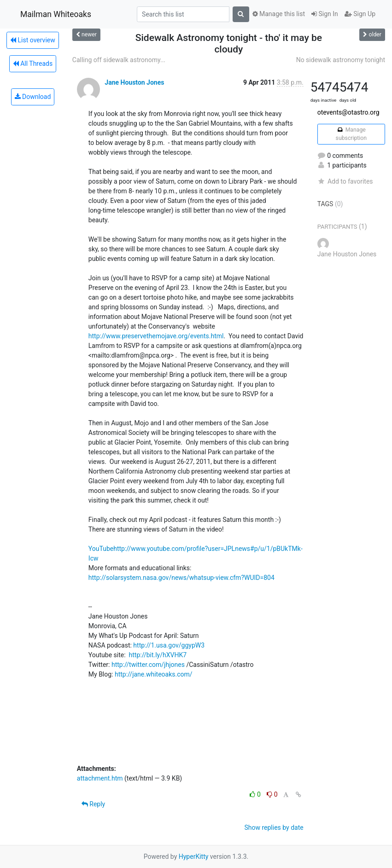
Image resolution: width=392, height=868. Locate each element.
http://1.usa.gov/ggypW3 (169, 645)
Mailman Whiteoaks (56, 14)
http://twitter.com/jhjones (148, 665)
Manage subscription (351, 134)
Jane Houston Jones (134, 82)
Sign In (325, 14)
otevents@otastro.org (348, 112)
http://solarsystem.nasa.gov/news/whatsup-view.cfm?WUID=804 (181, 578)
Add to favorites (345, 181)
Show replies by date (274, 827)
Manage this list (279, 14)
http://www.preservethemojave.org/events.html (156, 336)
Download (33, 97)
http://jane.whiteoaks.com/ (154, 674)
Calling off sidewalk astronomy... (119, 60)
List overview (33, 40)
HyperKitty (194, 856)
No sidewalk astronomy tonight (341, 60)
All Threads (33, 64)
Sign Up (360, 14)
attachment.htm (100, 778)
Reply (93, 804)
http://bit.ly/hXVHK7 (158, 655)
